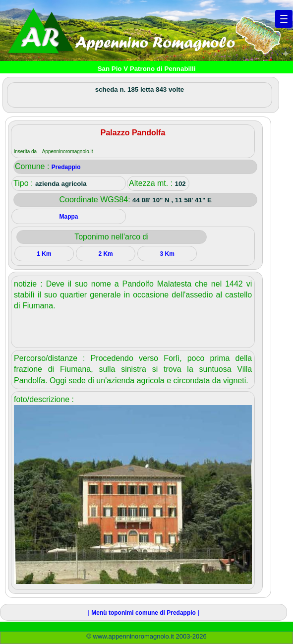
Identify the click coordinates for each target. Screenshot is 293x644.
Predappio (66, 167)
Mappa (69, 217)
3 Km (167, 254)
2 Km (105, 254)
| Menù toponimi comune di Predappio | (144, 613)
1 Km (44, 254)
